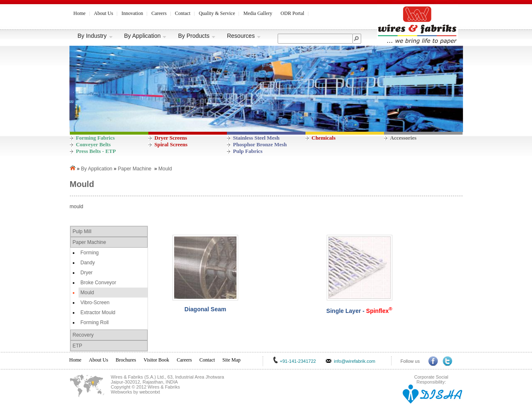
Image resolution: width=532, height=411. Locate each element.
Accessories (404, 138)
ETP (78, 346)
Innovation (132, 13)
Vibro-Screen (95, 303)
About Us (103, 13)
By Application (146, 36)
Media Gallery (258, 13)
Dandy (88, 263)
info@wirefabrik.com (355, 361)
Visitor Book (157, 360)
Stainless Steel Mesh (256, 138)
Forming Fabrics (96, 138)
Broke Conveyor (99, 283)
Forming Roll (95, 322)
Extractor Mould (98, 313)
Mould (165, 169)
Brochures (126, 360)
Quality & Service (217, 13)
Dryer (87, 273)
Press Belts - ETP (96, 151)
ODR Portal (292, 13)
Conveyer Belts (94, 144)
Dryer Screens (171, 138)
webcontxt (150, 392)
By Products (197, 36)
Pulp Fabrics (248, 151)
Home (80, 13)
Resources (244, 36)
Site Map (232, 360)
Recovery (83, 335)
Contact (183, 13)
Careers (159, 13)
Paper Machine (135, 169)
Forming (90, 253)
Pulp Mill (82, 231)
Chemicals (324, 138)
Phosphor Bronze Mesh (260, 144)
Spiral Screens (171, 144)
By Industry (95, 36)
